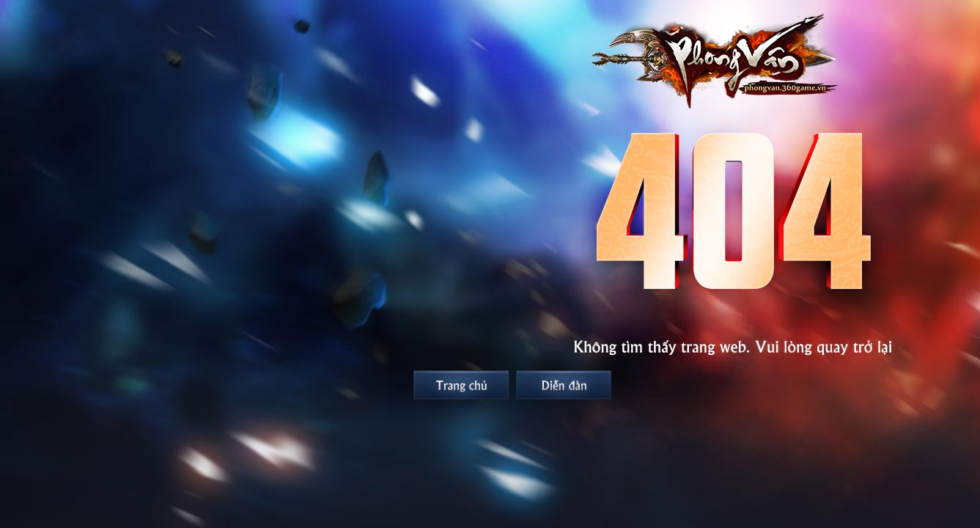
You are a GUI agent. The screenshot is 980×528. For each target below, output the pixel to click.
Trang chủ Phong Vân (461, 385)
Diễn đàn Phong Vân (564, 385)
